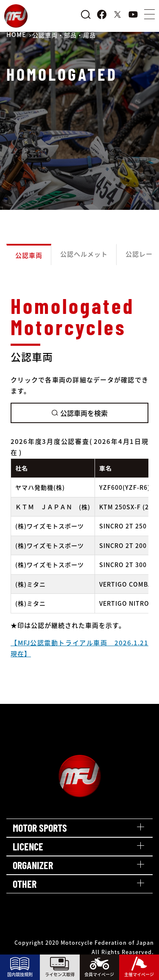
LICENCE (28, 846)
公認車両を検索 (80, 413)
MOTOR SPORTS (40, 828)
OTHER (25, 884)
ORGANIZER (33, 865)
